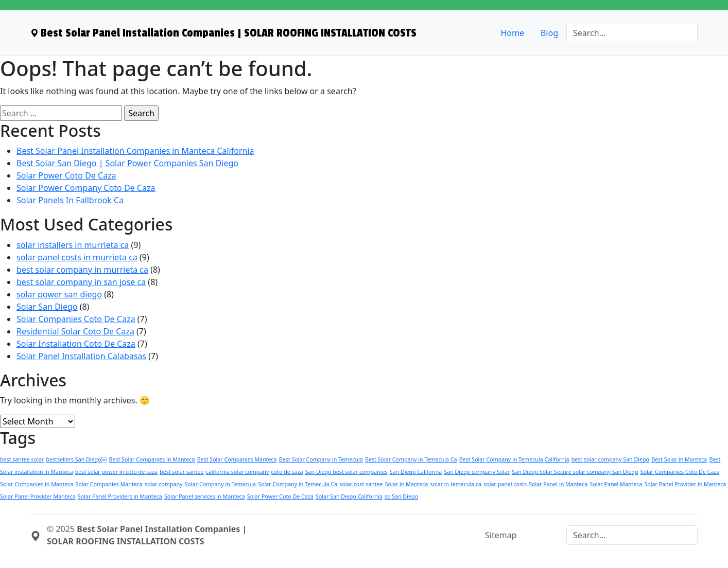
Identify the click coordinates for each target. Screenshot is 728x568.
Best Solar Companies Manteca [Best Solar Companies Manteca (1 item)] (237, 459)
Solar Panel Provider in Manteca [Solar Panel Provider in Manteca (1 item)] (685, 484)
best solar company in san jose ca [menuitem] (81, 282)
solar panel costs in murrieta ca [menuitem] (77, 257)
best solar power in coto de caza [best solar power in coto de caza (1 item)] (116, 472)
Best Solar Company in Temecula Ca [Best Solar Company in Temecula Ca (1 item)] (411, 459)
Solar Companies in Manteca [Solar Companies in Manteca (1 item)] (37, 484)
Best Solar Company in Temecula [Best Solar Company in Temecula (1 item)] (321, 459)
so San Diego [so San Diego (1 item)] (401, 496)
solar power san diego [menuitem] (59, 294)
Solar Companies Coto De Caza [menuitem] (76, 319)
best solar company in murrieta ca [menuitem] (82, 270)
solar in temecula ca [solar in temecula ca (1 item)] (456, 484)
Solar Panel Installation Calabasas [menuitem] (81, 356)
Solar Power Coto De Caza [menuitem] (66, 175)
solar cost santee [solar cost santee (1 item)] (361, 484)
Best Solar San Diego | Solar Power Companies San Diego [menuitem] (127, 163)
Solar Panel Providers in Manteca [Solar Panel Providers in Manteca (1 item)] (120, 496)
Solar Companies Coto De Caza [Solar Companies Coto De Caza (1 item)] (680, 472)
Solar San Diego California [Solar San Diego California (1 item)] (349, 496)
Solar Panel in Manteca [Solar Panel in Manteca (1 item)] (558, 484)
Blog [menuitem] (549, 33)
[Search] (632, 33)
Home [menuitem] (512, 33)
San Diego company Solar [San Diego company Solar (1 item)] (477, 472)
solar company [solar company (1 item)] (164, 484)
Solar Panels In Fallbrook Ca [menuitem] (70, 200)
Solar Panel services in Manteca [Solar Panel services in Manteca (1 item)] (205, 496)
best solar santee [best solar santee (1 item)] (181, 472)
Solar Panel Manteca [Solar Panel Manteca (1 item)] (616, 484)
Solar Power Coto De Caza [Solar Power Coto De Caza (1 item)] (280, 496)
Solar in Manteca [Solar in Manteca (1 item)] (406, 484)
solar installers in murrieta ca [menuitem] (73, 245)
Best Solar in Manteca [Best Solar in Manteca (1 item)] (679, 459)
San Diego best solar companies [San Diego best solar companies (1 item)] (346, 472)
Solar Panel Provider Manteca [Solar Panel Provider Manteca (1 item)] (38, 496)
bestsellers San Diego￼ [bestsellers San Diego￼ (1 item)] (76, 459)
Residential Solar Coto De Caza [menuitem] (75, 331)
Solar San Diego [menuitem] (47, 307)
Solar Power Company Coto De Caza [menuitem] (86, 188)
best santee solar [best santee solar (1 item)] (22, 459)
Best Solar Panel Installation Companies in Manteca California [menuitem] (135, 151)
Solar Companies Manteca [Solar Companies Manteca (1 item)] (109, 484)
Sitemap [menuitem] (501, 535)
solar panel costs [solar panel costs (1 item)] (505, 484)
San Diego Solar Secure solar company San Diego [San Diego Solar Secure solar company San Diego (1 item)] (575, 472)
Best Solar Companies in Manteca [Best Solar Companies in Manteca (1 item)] (152, 459)
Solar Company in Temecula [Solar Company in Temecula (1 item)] (220, 484)
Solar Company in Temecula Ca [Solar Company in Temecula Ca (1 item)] (298, 484)
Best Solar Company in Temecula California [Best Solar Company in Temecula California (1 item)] (514, 459)
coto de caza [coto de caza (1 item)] (287, 472)
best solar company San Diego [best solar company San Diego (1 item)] (610, 459)
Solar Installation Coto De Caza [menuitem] (76, 344)
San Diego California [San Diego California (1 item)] (416, 472)
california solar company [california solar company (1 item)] (238, 472)
